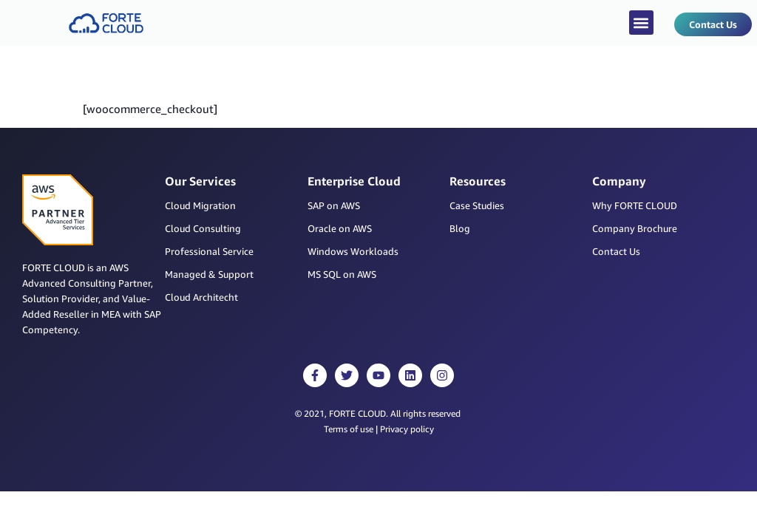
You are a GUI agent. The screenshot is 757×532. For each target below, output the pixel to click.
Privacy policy (407, 429)
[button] (641, 23)
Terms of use (349, 429)
